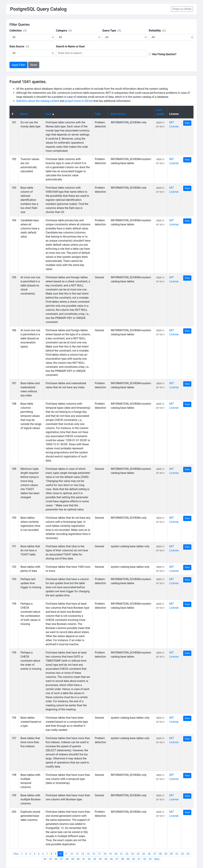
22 (127, 854)
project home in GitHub (79, 101)
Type (98, 114)
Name (24, 114)
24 (138, 854)
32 (183, 854)
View (187, 123)
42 (89, 859)
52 (145, 859)
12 (72, 854)
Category (64, 31)
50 (134, 859)
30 (171, 854)
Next (157, 859)
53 (150, 859)
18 (105, 854)
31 (177, 854)
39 (73, 859)
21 (121, 854)
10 (60, 854)
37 (61, 859)
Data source (118, 114)
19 (110, 854)
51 (139, 859)
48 (123, 859)
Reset (34, 65)
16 (94, 854)
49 (128, 859)
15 (88, 854)
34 (45, 859)
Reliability (157, 31)
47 (117, 859)
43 (95, 859)
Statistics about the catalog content (38, 101)
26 (149, 854)
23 (133, 854)
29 (166, 854)
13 (77, 854)
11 (66, 854)
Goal (48, 114)
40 (78, 859)
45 (106, 859)
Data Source (19, 46)
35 (50, 859)
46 (111, 859)
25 (144, 854)
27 (155, 854)
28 (160, 854)
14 (83, 854)
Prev (16, 854)
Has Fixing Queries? (164, 54)
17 (99, 854)
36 (56, 859)
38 (67, 859)
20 (116, 854)
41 (84, 859)
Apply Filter (18, 65)
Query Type (112, 31)
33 (188, 854)
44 (100, 859)
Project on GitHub (182, 9)
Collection (18, 31)
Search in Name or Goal (70, 46)
